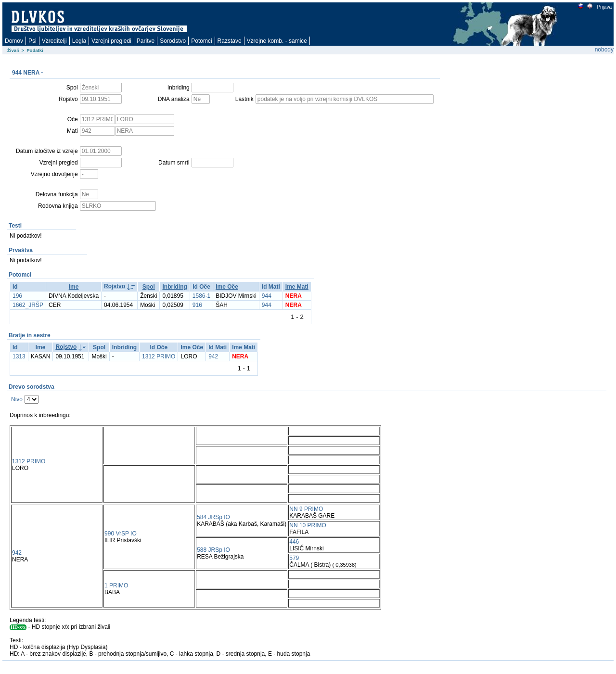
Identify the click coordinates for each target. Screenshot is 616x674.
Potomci (201, 41)
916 (197, 305)
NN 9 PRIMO (306, 509)
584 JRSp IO (213, 517)
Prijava (604, 7)
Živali (13, 50)
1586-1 (201, 296)
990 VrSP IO (121, 534)
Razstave (230, 41)
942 (213, 356)
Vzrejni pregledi (111, 41)
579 (294, 558)
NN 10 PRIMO (308, 525)
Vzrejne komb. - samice (277, 41)
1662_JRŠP (28, 305)
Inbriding (174, 287)
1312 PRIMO (159, 356)
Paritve (146, 41)
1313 (19, 356)
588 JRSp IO (213, 550)
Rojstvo (115, 286)
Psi (32, 41)
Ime (74, 287)
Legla (79, 41)
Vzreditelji (54, 41)
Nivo (17, 399)
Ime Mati (297, 287)
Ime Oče (227, 287)
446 (294, 542)
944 (267, 296)
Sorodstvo (173, 41)
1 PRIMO (116, 585)
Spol (149, 287)
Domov (14, 41)
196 (17, 296)
